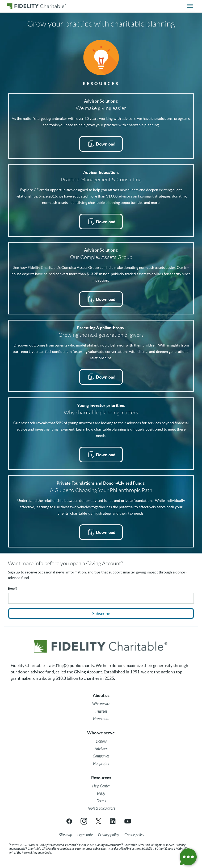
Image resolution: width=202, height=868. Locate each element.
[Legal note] (85, 835)
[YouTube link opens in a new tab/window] (128, 821)
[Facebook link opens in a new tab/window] (69, 821)
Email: (13, 589)
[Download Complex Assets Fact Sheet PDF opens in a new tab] (101, 299)
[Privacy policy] (109, 835)
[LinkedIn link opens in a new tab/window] (113, 821)
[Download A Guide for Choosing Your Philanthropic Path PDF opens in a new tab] (101, 532)
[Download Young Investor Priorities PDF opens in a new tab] (101, 455)
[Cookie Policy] (134, 835)
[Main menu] (190, 6)
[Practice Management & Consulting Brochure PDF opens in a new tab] (101, 222)
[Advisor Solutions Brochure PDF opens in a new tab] (101, 144)
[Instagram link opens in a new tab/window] (84, 821)
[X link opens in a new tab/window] (98, 821)
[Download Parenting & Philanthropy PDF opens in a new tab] (101, 377)
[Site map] (66, 835)
